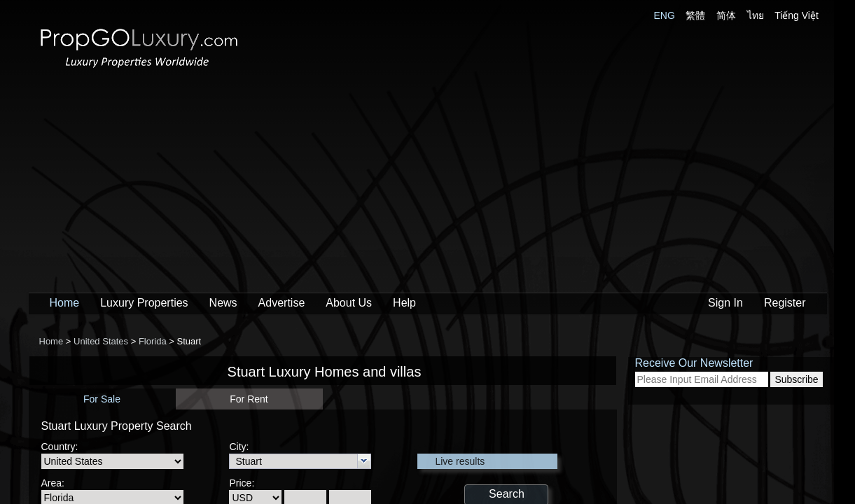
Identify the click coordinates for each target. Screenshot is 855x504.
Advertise (282, 303)
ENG (665, 15)
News (223, 303)
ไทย (756, 15)
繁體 (695, 15)
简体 (726, 15)
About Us (349, 303)
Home (65, 303)
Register (785, 303)
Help (404, 303)
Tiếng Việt (797, 15)
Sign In (725, 303)
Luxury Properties (144, 303)
